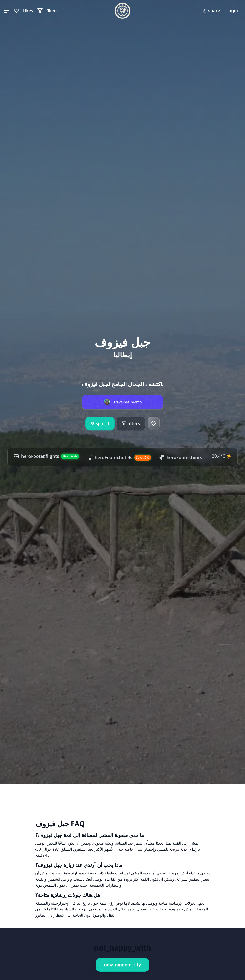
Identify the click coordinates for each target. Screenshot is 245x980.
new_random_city (122, 965)
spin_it (100, 424)
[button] (7, 11)
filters (131, 423)
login (233, 10)
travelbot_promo (128, 402)
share (211, 10)
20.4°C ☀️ (222, 456)
